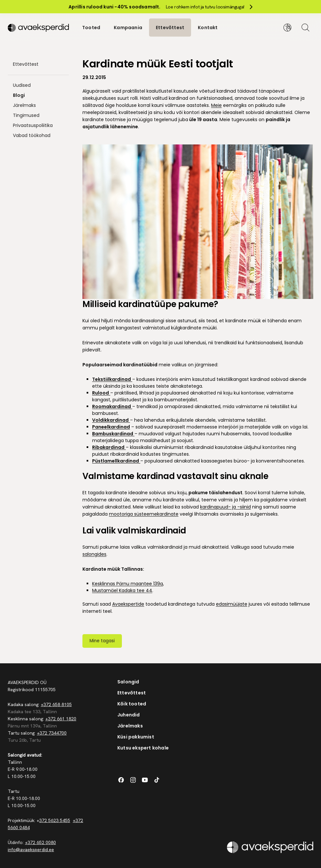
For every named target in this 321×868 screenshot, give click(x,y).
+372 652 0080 (40, 842)
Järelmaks (24, 105)
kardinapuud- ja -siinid (225, 506)
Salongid (128, 681)
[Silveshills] (38, 27)
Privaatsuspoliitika (33, 125)
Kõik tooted (132, 703)
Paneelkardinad (111, 426)
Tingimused (26, 115)
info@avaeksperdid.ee (31, 849)
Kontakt (208, 27)
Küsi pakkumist (136, 736)
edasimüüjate (232, 603)
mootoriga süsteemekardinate (144, 513)
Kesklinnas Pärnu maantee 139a (128, 583)
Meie (216, 105)
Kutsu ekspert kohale (143, 747)
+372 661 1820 (61, 718)
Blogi (19, 95)
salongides (94, 554)
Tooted (91, 27)
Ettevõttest (170, 27)
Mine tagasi (102, 640)
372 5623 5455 (55, 820)
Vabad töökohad (32, 135)
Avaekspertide (128, 603)
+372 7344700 (52, 732)
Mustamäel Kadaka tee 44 (122, 590)
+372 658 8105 (56, 704)
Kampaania (128, 27)
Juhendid (129, 714)
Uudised (22, 85)
